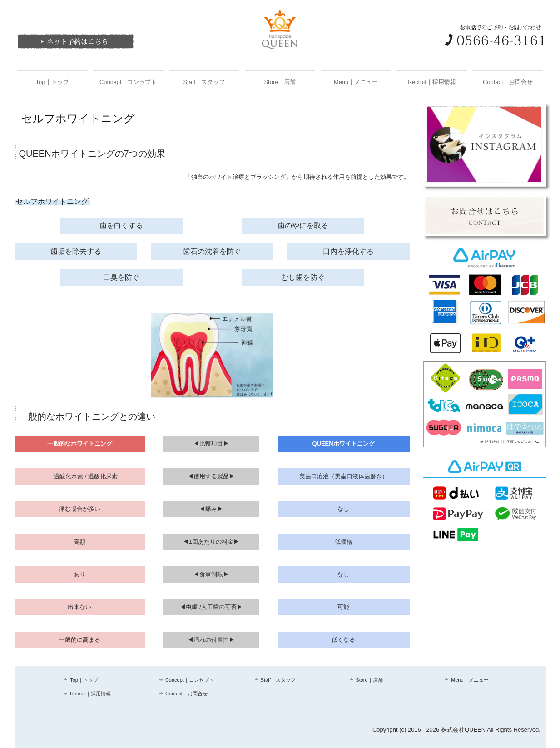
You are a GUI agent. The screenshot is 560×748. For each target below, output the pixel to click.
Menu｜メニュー (356, 82)
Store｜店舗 (280, 82)
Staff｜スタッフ (204, 82)
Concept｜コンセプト (128, 82)
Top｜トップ (52, 82)
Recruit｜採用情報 (432, 82)
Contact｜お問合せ (508, 82)
